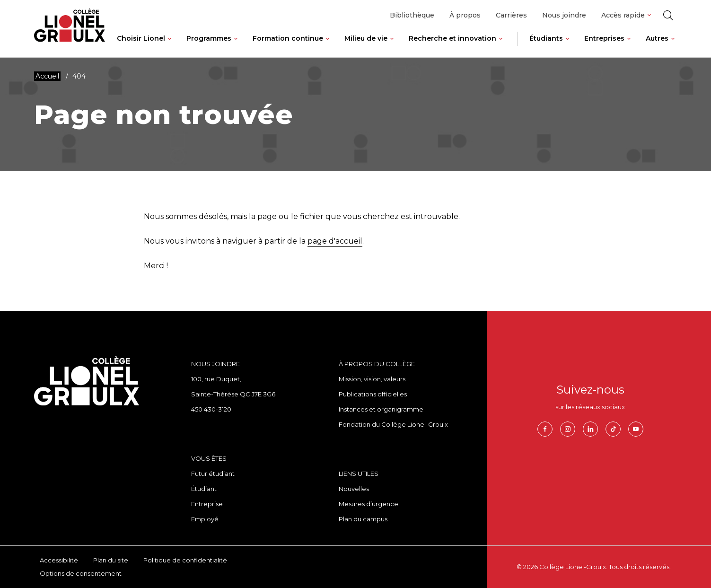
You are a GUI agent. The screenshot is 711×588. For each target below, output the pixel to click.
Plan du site (111, 560)
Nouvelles (354, 489)
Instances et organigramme (381, 409)
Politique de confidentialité (185, 560)
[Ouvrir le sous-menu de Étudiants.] (567, 46)
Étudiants (546, 38)
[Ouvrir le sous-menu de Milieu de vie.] (392, 46)
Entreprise (207, 504)
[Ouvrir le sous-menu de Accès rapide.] (649, 15)
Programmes (209, 38)
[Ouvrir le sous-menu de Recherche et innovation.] (501, 46)
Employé (205, 519)
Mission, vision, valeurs (372, 379)
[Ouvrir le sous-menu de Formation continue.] (328, 46)
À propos (465, 15)
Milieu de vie (366, 38)
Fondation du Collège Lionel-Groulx (393, 424)
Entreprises (604, 38)
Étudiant (204, 489)
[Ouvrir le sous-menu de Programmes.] (236, 46)
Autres (657, 38)
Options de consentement (81, 573)
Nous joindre (564, 15)
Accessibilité (59, 560)
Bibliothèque (412, 15)
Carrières (511, 15)
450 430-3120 (211, 409)
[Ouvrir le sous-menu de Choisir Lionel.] (170, 46)
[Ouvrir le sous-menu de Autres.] (673, 46)
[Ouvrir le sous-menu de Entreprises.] (629, 46)
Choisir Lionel (141, 38)
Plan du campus (363, 519)
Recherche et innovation (452, 38)
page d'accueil (335, 241)
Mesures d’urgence (369, 504)
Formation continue (288, 38)
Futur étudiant (213, 474)
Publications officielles (373, 394)
